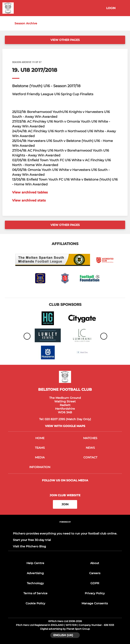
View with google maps (65, 426)
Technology (35, 583)
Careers (95, 573)
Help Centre (35, 563)
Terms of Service (35, 593)
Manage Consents (95, 603)
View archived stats (29, 200)
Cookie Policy (35, 603)
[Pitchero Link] (65, 527)
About (95, 563)
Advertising (35, 573)
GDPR (95, 583)
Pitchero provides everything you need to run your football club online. (65, 533)
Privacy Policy (95, 593)
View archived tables (30, 192)
